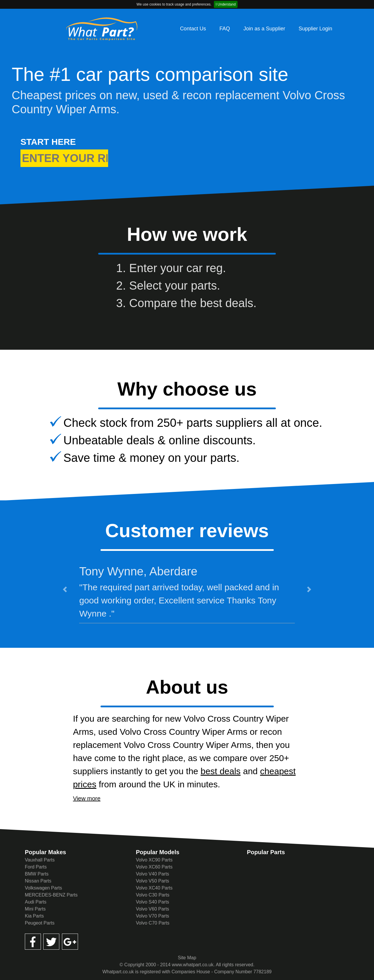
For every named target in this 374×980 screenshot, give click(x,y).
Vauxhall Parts (40, 860)
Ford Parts (36, 867)
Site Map (187, 958)
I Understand (226, 4)
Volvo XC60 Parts (154, 867)
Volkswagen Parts (43, 888)
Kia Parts (34, 916)
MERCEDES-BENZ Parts (51, 895)
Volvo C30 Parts (153, 895)
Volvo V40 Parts (153, 874)
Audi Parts (36, 902)
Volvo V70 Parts (153, 916)
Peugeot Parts (40, 923)
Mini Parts (35, 909)
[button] (65, 589)
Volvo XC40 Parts (154, 888)
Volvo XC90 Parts (154, 860)
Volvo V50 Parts (153, 881)
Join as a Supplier (264, 29)
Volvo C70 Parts (153, 923)
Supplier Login (315, 29)
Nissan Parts (38, 881)
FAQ (225, 29)
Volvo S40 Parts (153, 902)
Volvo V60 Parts (153, 909)
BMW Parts (37, 874)
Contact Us (193, 29)
